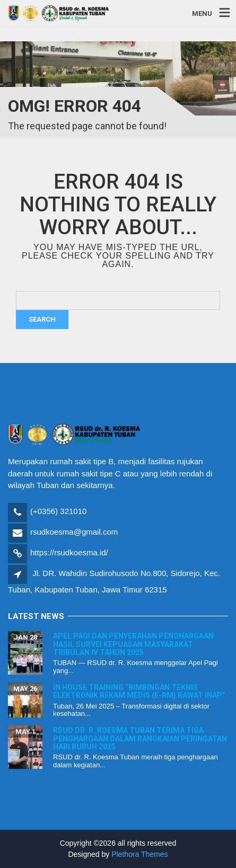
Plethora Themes (139, 854)
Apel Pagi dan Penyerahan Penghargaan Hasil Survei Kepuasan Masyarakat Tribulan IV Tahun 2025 (133, 644)
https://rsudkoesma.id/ (69, 552)
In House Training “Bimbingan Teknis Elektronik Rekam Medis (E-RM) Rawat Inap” (139, 691)
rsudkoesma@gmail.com (74, 532)
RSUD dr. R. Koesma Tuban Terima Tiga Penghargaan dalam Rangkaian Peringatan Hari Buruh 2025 (140, 738)
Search (42, 319)
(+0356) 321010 (58, 511)
